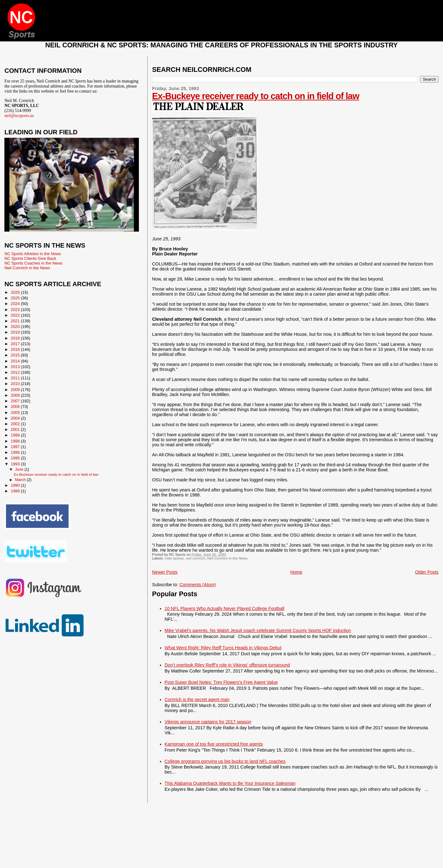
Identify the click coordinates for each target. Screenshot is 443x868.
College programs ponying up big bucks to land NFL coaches (225, 761)
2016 (16, 349)
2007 (16, 401)
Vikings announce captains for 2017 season (208, 722)
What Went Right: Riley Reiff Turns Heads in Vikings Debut (223, 648)
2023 (16, 310)
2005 (16, 413)
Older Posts (427, 572)
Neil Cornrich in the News (227, 558)
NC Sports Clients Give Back (30, 258)
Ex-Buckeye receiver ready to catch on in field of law (256, 96)
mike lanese (174, 558)
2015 (16, 355)
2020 (16, 327)
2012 (16, 372)
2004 (16, 418)
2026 (16, 292)
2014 (16, 361)
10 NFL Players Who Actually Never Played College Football (224, 608)
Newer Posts (165, 572)
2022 (16, 315)
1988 (16, 491)
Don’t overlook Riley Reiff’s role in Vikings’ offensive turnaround (227, 665)
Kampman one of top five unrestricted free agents (214, 744)
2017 (16, 344)
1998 (16, 441)
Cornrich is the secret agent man (197, 699)
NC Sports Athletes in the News (33, 254)
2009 (16, 390)
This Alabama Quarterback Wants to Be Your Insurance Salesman (230, 783)
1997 (16, 447)
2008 (16, 395)
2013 (16, 367)
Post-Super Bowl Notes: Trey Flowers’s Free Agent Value (221, 682)
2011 (16, 378)
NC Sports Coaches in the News (33, 263)
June (20, 469)
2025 (16, 298)
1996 (16, 452)
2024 (16, 304)
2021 (16, 321)
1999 (16, 435)
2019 (16, 332)
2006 (16, 407)
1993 (16, 464)
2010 (16, 384)
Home (296, 572)
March (21, 480)
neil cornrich (195, 558)
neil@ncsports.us (19, 116)
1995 (16, 458)
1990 (16, 485)
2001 (16, 429)
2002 (16, 424)
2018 (16, 338)
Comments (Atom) (198, 585)
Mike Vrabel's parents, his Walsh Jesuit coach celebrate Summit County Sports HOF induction (258, 630)
